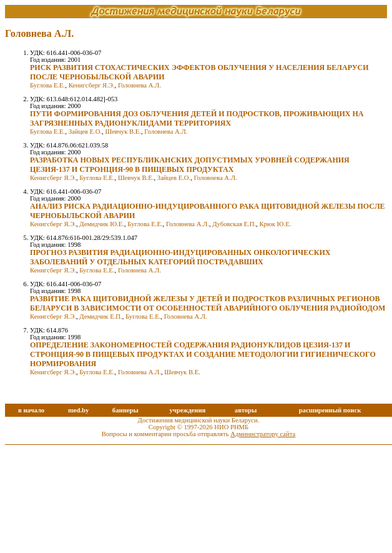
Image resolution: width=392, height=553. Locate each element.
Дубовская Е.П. (234, 224)
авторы (246, 410)
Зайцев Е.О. (85, 132)
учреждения (187, 410)
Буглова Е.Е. (47, 85)
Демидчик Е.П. (100, 316)
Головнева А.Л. (140, 85)
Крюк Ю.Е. (275, 224)
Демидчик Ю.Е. (102, 224)
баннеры (125, 410)
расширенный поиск (330, 410)
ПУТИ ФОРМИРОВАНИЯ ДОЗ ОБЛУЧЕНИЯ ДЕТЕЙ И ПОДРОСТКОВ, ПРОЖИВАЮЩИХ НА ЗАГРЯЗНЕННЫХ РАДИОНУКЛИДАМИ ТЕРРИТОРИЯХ (197, 118)
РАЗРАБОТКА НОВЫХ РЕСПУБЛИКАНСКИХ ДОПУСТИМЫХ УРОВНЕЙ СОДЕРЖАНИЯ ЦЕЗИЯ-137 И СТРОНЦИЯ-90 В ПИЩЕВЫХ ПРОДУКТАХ (190, 165)
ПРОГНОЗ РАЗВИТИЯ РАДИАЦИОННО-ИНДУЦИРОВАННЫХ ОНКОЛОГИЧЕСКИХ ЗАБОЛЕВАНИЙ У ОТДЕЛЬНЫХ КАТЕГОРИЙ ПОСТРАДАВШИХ (180, 257)
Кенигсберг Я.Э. (92, 85)
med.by (78, 410)
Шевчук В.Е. (123, 132)
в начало (31, 410)
